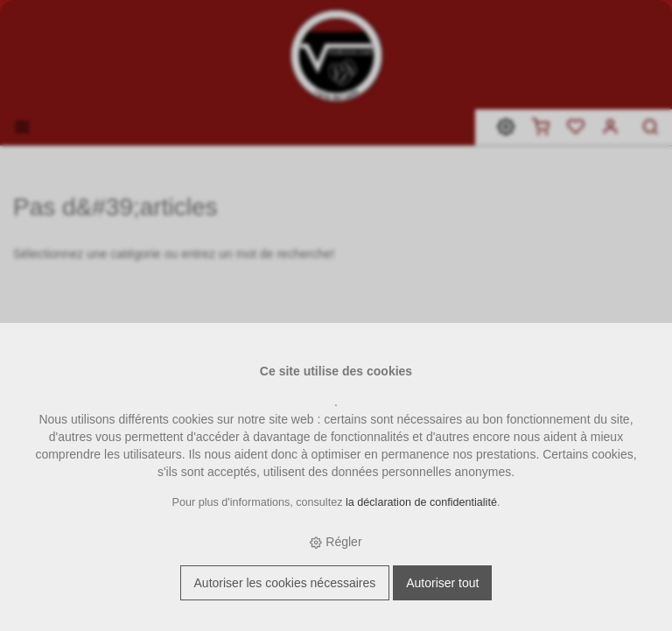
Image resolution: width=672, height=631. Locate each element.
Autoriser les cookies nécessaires (285, 583)
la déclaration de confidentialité (421, 502)
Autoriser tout (442, 583)
